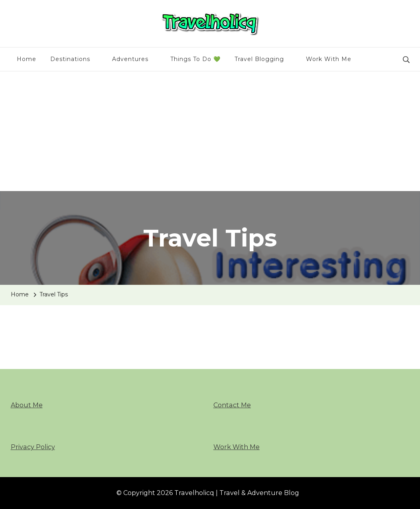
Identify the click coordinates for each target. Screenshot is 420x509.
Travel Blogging (259, 59)
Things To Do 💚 (195, 59)
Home (27, 59)
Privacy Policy (33, 447)
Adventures (130, 59)
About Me (27, 405)
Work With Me (329, 59)
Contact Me (232, 405)
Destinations (70, 59)
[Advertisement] (210, 131)
